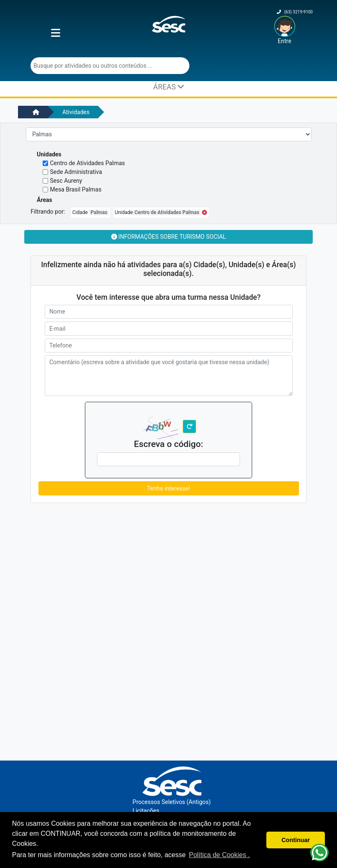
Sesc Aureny (66, 181)
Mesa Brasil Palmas (76, 189)
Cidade (91, 212)
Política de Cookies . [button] (220, 855)
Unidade (161, 212)
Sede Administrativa (76, 172)
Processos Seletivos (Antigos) (172, 802)
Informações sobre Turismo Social (169, 237)
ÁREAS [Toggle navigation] (168, 87)
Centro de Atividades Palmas (88, 163)
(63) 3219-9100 (295, 12)
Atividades (76, 112)
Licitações (146, 811)
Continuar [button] (296, 840)
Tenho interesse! (169, 488)
